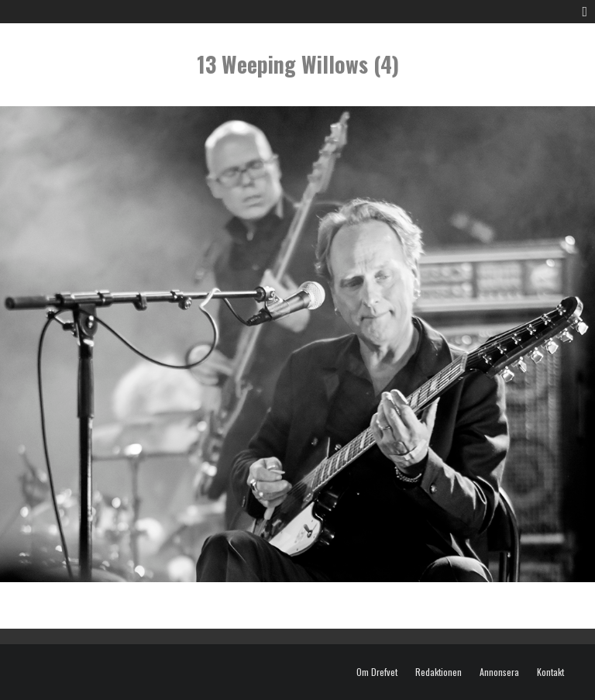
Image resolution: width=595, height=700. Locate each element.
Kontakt (550, 672)
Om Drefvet (377, 672)
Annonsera (499, 672)
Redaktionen (439, 672)
